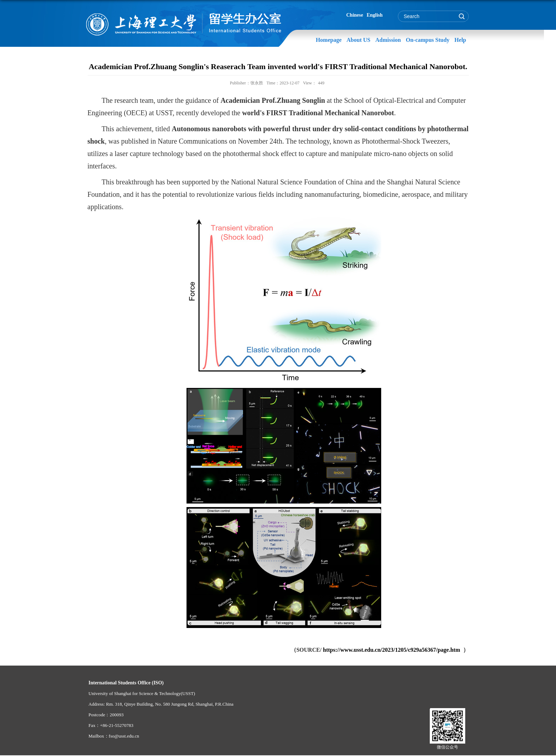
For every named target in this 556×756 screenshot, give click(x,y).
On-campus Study (427, 40)
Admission (388, 40)
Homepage (329, 40)
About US (358, 40)
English (375, 15)
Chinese (355, 15)
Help (460, 40)
